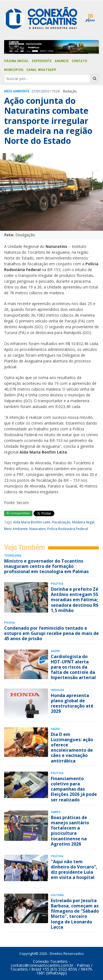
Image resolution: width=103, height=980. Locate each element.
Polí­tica (57, 584)
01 (38, 91)
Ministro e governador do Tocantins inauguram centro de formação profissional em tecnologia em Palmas (46, 566)
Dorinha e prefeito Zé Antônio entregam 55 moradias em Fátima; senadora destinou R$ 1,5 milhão (75, 600)
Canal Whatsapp (41, 70)
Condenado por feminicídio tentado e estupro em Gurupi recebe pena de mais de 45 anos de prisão (51, 633)
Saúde (55, 651)
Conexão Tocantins (50, 961)
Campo (56, 812)
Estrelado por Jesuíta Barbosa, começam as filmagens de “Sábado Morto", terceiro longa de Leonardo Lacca (75, 914)
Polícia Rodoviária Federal (68, 529)
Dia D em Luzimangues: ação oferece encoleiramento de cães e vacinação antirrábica (72, 748)
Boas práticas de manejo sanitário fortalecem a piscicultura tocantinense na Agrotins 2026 (70, 831)
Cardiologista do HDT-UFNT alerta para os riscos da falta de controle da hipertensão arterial (73, 667)
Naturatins (37, 529)
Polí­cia (9, 623)
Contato (79, 61)
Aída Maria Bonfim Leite (32, 522)
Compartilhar (18, 513)
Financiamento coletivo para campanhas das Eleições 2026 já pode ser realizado (74, 789)
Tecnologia (13, 556)
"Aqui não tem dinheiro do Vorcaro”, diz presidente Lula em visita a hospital (74, 870)
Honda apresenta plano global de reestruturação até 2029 (72, 703)
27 (34, 91)
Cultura (57, 895)
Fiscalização (61, 522)
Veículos (57, 690)
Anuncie (62, 61)
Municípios (14, 70)
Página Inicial (16, 61)
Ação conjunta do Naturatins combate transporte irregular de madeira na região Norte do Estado (48, 121)
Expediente (42, 61)
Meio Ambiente (17, 91)
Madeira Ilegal (83, 522)
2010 (45, 91)
